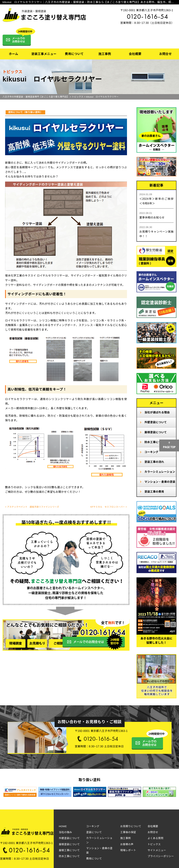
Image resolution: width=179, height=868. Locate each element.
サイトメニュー (157, 850)
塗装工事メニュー (44, 54)
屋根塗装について (156, 432)
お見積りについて (131, 826)
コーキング (151, 452)
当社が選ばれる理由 (157, 412)
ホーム (14, 54)
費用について (74, 54)
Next (171, 793)
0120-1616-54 (148, 17)
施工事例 (105, 54)
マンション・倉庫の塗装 (160, 482)
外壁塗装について (156, 422)
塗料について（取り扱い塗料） (25, 112)
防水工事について (69, 856)
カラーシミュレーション (160, 472)
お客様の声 (127, 844)
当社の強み (65, 832)
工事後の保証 (128, 832)
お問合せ (166, 54)
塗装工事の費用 (154, 492)
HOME (63, 826)
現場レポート (128, 850)
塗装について (94, 832)
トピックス (154, 844)
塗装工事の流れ (154, 462)
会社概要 (135, 54)
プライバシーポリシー (161, 856)
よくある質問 (155, 838)
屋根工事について (69, 850)
